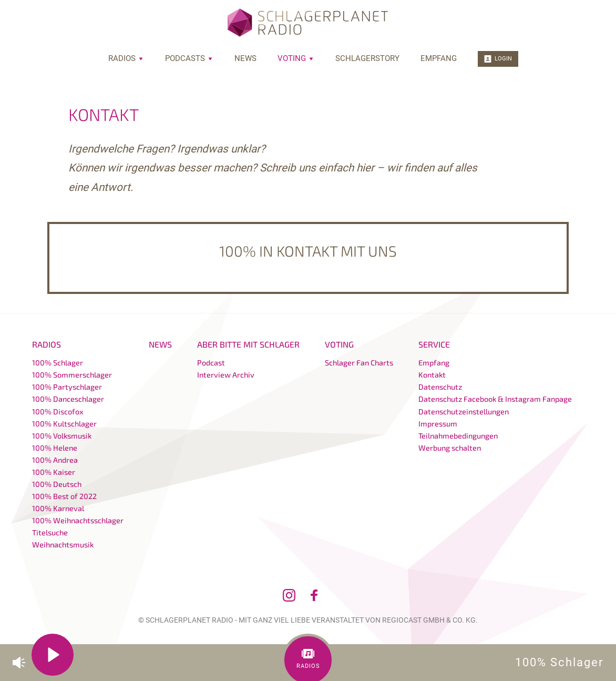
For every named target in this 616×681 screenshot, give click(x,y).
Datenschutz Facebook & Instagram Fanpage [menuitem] (495, 399)
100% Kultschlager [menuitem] (64, 424)
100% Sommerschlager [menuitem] (72, 375)
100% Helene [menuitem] (55, 448)
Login (498, 59)
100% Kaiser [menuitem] (54, 472)
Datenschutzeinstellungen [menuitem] (464, 411)
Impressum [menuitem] (438, 424)
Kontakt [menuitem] (432, 375)
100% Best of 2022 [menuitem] (64, 496)
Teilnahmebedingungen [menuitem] (458, 436)
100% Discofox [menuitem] (58, 411)
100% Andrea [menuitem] (55, 460)
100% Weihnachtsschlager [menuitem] (78, 520)
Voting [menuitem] (296, 58)
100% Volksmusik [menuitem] (62, 436)
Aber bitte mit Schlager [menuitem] (248, 344)
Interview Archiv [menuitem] (226, 375)
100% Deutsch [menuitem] (57, 484)
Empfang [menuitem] (439, 58)
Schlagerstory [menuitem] (367, 58)
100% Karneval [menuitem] (58, 508)
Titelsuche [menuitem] (50, 532)
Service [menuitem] (434, 344)
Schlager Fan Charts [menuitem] (359, 363)
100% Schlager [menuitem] (58, 363)
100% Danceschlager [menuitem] (68, 399)
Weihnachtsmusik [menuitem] (63, 545)
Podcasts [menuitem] (189, 58)
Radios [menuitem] (126, 58)
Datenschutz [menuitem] (440, 387)
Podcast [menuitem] (211, 363)
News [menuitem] (245, 58)
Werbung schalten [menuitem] (450, 448)
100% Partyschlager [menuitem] (67, 387)
